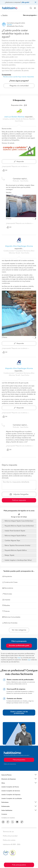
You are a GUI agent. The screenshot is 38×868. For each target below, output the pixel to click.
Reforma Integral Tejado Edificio (15, 536)
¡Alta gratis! (25, 2)
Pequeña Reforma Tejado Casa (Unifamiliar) (19, 526)
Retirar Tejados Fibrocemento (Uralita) (17, 546)
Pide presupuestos (19, 865)
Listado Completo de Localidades (12, 799)
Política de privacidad (10, 836)
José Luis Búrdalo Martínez (14, 117)
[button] (19, 775)
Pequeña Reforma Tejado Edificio (16, 550)
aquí (19, 658)
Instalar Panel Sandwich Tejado (15, 531)
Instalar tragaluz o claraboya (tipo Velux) (18, 560)
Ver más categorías (19, 630)
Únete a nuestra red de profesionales (19, 713)
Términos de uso (8, 832)
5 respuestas (6, 75)
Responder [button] (19, 162)
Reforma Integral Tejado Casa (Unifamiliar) (19, 521)
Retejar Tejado (9, 555)
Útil (5, 170)
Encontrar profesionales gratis (19, 646)
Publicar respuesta (19, 500)
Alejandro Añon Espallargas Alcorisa (19, 246)
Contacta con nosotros (8, 818)
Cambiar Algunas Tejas (12, 541)
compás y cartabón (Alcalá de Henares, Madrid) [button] (19, 119)
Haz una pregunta (29, 15)
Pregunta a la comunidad (19, 86)
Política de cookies (9, 840)
